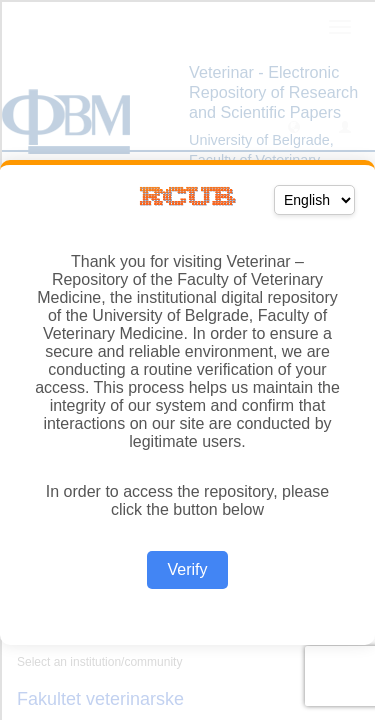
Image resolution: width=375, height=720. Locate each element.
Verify (187, 569)
